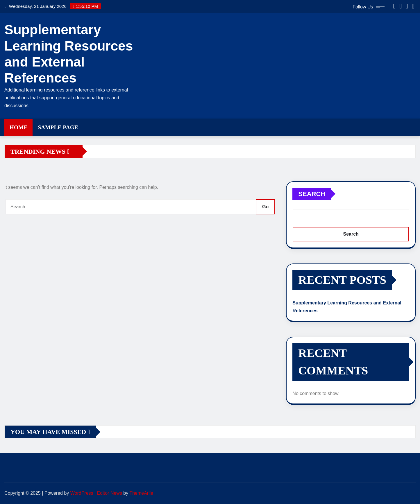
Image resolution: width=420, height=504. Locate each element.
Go (265, 207)
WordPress (82, 493)
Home (18, 127)
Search (312, 194)
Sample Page (58, 127)
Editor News (110, 493)
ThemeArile (141, 493)
